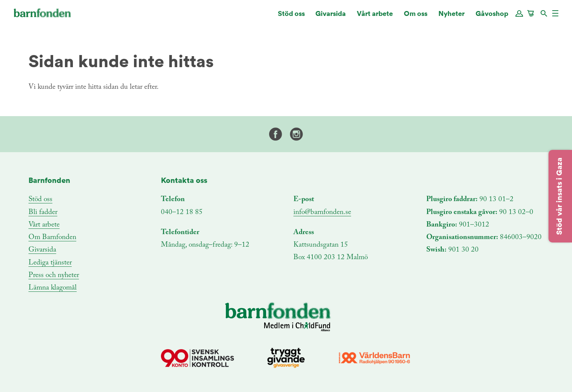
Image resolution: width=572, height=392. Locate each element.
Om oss (416, 17)
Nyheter (451, 17)
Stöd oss (291, 17)
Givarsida (331, 17)
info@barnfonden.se (322, 212)
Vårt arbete (375, 17)
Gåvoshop (492, 17)
